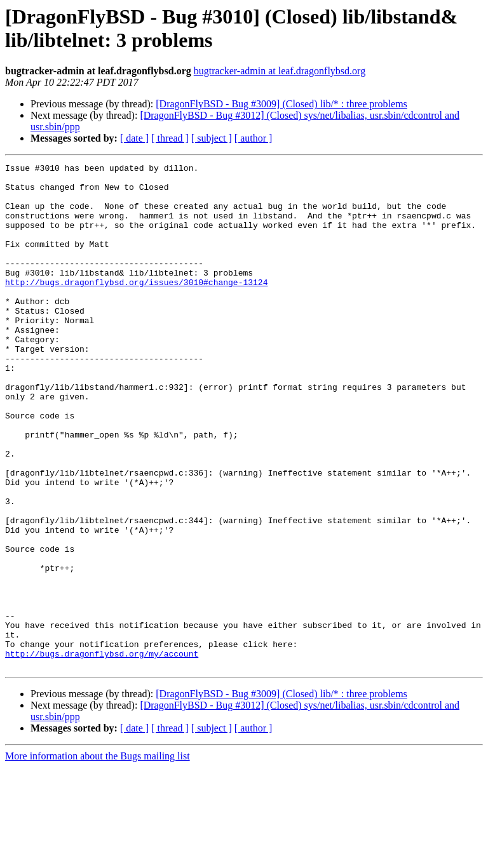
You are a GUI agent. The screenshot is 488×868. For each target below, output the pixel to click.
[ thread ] (170, 138)
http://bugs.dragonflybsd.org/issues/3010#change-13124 (136, 307)
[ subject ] (212, 138)
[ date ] (134, 138)
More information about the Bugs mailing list (98, 857)
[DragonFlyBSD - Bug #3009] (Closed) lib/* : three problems (281, 104)
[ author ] (254, 138)
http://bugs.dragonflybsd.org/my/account (102, 752)
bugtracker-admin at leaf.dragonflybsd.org (280, 71)
